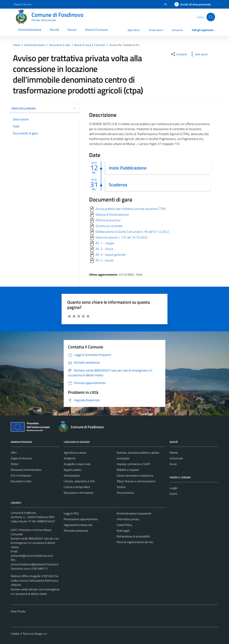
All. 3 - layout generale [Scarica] (111, 255)
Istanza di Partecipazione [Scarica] (112, 214)
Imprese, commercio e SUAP (133, 464)
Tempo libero (156, 30)
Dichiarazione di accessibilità (133, 536)
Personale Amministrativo (26, 470)
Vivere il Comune (96, 30)
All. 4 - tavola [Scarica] (104, 260)
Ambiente (70, 458)
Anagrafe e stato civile (77, 464)
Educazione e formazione (78, 493)
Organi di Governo (21, 458)
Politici (15, 464)
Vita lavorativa (125, 493)
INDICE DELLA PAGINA (44, 108)
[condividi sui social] (179, 54)
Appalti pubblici (73, 470)
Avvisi (173, 464)
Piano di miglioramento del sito (135, 542)
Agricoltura (134, 30)
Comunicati (176, 458)
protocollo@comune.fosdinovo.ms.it (32, 556)
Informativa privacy (128, 519)
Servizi (72, 30)
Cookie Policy (124, 525)
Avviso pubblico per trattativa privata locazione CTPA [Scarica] (131, 209)
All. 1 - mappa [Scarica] (105, 243)
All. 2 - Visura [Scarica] (104, 249)
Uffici (14, 453)
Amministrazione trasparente (134, 513)
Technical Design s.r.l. (35, 634)
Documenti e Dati (21, 481)
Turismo (121, 487)
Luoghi (174, 488)
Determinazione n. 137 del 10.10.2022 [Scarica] (121, 237)
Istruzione (177, 30)
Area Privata (18, 611)
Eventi (173, 494)
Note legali (123, 531)
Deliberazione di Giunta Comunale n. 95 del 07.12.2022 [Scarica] (132, 232)
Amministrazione (30, 30)
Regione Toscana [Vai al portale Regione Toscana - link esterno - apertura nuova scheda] (23, 4)
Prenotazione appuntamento (81, 519)
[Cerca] (211, 17)
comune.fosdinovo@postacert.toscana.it (35, 564)
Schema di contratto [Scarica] (109, 226)
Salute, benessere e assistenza (135, 475)
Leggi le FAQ (71, 513)
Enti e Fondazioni (21, 475)
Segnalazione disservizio (78, 525)
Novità (54, 30)
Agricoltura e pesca (75, 453)
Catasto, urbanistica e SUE (79, 481)
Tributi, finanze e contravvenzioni (136, 481)
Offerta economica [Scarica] (108, 220)
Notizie (174, 453)
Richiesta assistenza (76, 531)
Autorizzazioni (72, 475)
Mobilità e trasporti (128, 470)
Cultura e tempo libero (77, 487)
